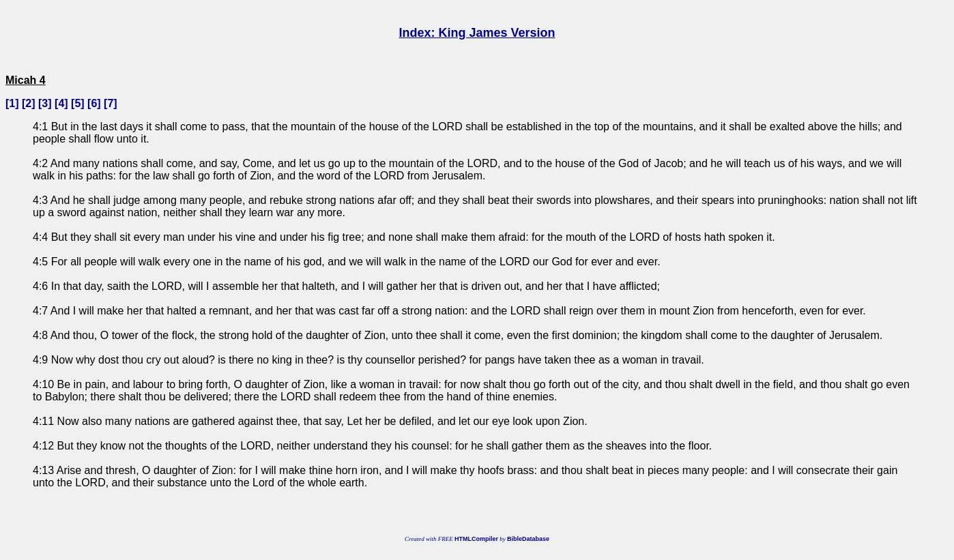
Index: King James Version (477, 33)
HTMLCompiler (476, 539)
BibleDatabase (528, 539)
